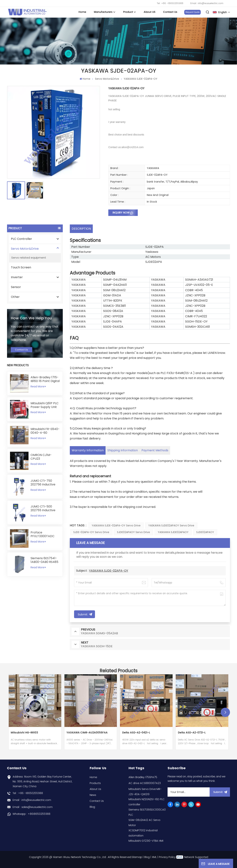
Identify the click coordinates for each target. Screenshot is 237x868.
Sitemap (137, 857)
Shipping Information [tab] (123, 450)
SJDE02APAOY (205, 532)
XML (154, 857)
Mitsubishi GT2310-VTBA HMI (146, 841)
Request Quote (193, 12)
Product (128, 12)
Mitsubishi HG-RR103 (24, 733)
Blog (92, 807)
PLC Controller (21, 239)
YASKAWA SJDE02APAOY (173, 532)
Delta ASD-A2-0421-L (136, 733)
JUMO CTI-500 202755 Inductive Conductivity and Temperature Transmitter (43, 508)
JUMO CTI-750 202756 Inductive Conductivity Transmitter (43, 483)
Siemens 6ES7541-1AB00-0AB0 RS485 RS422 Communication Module (44, 560)
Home (82, 12)
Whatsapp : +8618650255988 (31, 814)
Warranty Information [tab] (88, 450)
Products (95, 783)
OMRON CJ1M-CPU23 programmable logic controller (42, 457)
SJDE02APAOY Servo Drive (133, 532)
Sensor (16, 287)
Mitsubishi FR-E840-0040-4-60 (45, 431)
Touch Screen (21, 267)
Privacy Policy (167, 857)
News (93, 795)
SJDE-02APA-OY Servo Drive (91, 532)
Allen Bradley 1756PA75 (143, 777)
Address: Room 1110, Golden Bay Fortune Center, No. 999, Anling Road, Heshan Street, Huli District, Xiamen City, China (42, 782)
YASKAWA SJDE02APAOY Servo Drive (171, 525)
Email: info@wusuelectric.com (207, 3)
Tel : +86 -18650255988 (28, 793)
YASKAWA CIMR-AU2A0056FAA (87, 733)
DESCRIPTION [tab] (81, 229)
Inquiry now (121, 213)
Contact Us (170, 12)
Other (15, 297)
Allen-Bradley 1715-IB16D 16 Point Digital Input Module (45, 379)
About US (150, 12)
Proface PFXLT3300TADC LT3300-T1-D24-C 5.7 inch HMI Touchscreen (44, 534)
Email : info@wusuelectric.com (32, 800)
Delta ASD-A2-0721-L (192, 733)
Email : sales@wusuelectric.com (33, 807)
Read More (38, 386)
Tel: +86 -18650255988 (170, 3)
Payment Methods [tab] (155, 450)
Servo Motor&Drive (107, 79)
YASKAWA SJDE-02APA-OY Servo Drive (116, 525)
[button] (225, 712)
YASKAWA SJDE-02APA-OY (109, 571)
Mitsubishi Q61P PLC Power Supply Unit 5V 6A (45, 405)
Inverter (17, 277)
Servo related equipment (29, 258)
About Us (95, 789)
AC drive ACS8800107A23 (145, 783)
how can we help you (31, 318)
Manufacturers (103, 12)
